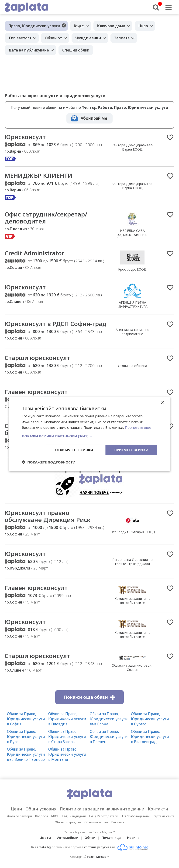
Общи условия (41, 809)
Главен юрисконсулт (36, 392)
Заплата (122, 38)
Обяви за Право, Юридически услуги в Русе (26, 737)
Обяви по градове (68, 822)
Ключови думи (111, 26)
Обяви (90, 838)
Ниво (143, 26)
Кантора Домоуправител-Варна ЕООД (133, 147)
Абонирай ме (94, 118)
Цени (16, 809)
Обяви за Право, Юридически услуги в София (26, 719)
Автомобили (68, 838)
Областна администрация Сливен (133, 667)
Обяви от (53, 38)
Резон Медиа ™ (98, 857)
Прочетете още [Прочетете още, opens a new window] (138, 427)
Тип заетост (20, 38)
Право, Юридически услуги (34, 26)
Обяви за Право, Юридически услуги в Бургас (150, 719)
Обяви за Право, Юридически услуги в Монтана (67, 754)
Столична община (133, 366)
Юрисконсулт (25, 137)
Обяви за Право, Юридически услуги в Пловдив (67, 719)
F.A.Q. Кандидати (74, 816)
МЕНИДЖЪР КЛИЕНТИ (39, 175)
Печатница (111, 838)
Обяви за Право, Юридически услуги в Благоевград (150, 737)
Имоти (45, 838)
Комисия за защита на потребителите (132, 601)
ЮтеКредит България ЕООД (132, 532)
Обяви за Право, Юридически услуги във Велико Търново (26, 754)
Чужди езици (88, 38)
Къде (79, 26)
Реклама (118, 822)
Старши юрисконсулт (37, 358)
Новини (133, 838)
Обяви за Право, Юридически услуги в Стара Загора (67, 737)
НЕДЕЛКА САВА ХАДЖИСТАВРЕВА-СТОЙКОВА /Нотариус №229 (132, 235)
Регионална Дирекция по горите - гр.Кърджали (133, 562)
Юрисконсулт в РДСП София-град (56, 324)
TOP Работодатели (136, 816)
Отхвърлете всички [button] (74, 450)
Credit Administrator (34, 253)
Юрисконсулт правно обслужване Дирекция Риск (48, 516)
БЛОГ (55, 816)
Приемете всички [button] (131, 450)
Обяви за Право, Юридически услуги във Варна (109, 719)
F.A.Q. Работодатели (104, 816)
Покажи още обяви (89, 697)
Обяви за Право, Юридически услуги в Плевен (109, 737)
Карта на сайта (164, 816)
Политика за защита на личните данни (102, 809)
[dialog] (89, 434)
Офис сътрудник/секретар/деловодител (46, 218)
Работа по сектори (18, 816)
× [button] (163, 402)
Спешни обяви (76, 50)
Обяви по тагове (96, 822)
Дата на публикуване (29, 50)
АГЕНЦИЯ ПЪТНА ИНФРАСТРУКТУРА (133, 304)
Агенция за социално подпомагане (133, 332)
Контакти (158, 809)
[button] (89, 436)
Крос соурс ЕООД (132, 269)
